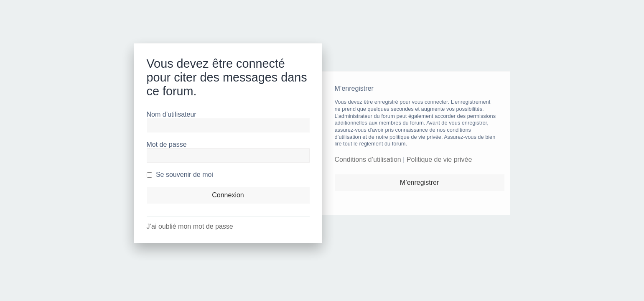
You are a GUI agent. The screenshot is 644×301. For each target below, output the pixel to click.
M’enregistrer (419, 182)
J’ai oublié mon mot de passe (190, 226)
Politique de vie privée (439, 159)
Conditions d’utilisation (368, 159)
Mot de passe (167, 144)
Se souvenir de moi (180, 175)
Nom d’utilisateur (172, 114)
